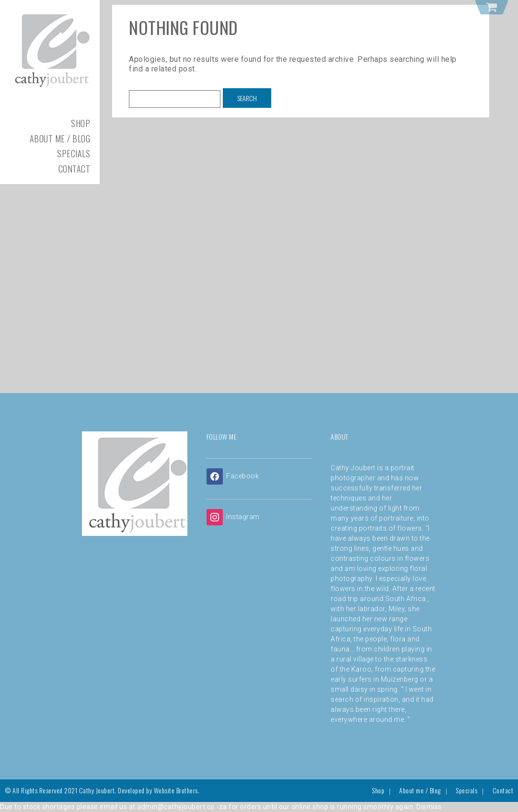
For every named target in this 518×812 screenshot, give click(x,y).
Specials (74, 153)
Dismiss (429, 807)
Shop (81, 123)
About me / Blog (60, 139)
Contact (75, 169)
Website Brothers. (177, 790)
